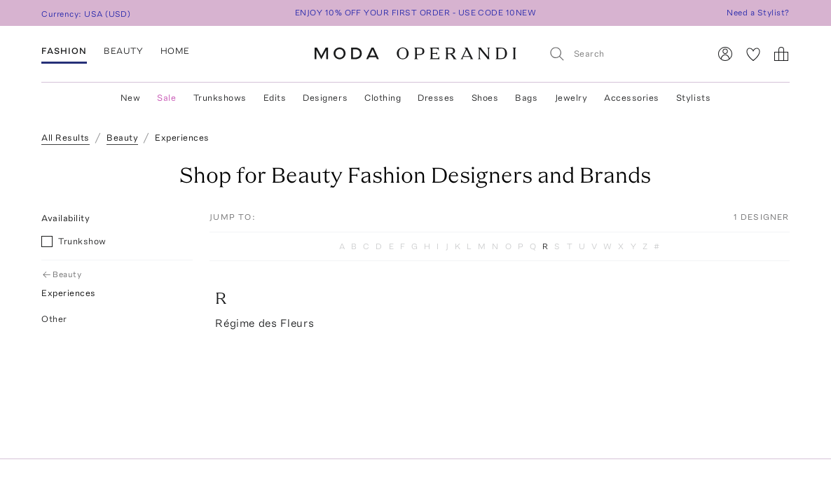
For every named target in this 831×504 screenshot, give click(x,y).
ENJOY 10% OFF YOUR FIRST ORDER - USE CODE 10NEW (416, 13)
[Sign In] (725, 54)
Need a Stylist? (758, 13)
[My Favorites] (753, 54)
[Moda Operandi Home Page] (415, 54)
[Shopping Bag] (781, 54)
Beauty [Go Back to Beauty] (63, 274)
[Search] (623, 54)
